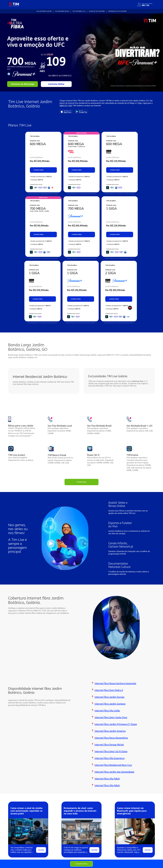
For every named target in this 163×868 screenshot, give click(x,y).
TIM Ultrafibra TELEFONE (44, 11)
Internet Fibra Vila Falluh (107, 779)
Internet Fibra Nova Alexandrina (111, 738)
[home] (14, 4)
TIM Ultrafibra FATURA (62, 11)
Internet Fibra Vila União (107, 711)
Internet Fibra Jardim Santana (110, 704)
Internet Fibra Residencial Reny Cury (113, 765)
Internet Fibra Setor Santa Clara (111, 717)
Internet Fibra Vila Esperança (110, 758)
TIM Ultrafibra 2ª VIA (79, 11)
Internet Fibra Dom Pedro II (109, 690)
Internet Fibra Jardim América (110, 731)
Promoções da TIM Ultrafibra (117, 11)
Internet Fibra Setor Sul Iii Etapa (111, 751)
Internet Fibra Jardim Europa (109, 697)
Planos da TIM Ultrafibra (97, 11)
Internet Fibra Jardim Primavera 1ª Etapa (116, 724)
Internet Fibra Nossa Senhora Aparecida (115, 683)
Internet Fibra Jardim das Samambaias (114, 772)
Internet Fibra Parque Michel (109, 745)
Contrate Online (81, 864)
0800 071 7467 (66, 106)
